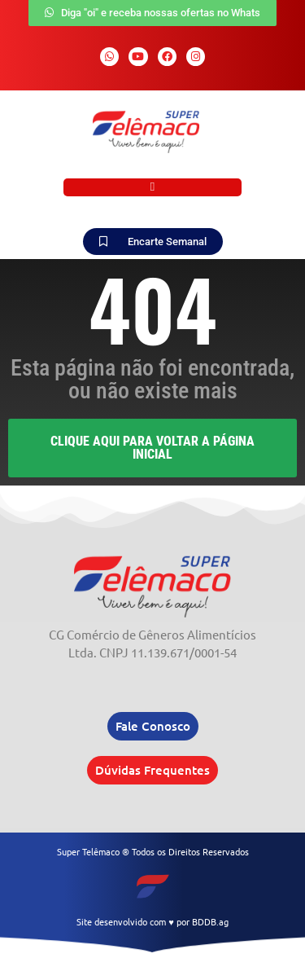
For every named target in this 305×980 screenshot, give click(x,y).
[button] (152, 188)
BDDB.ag (210, 921)
